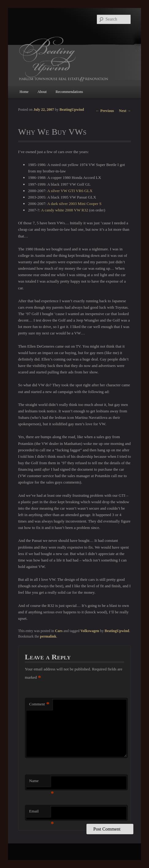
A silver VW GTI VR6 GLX (70, 191)
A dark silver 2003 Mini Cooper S (74, 204)
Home (24, 92)
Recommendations (69, 92)
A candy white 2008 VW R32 (65, 210)
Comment (39, 704)
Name (40, 783)
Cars (59, 631)
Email (40, 813)
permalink (48, 636)
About (42, 92)
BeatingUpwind (72, 110)
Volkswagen (90, 631)
